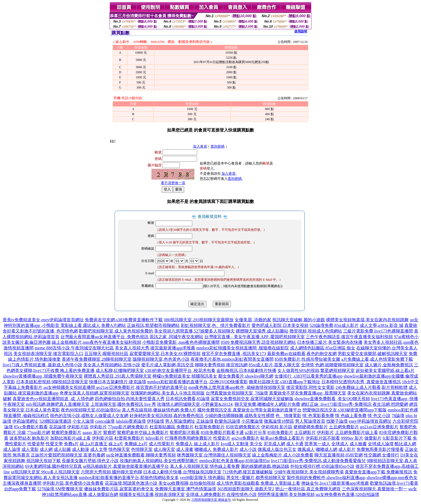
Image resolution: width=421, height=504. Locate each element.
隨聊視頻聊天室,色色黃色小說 (161, 359)
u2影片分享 (256, 432)
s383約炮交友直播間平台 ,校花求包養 (180, 370)
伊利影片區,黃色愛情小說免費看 (73, 483)
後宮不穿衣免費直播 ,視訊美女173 (234, 354)
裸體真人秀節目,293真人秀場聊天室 (118, 376)
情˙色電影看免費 (318, 416)
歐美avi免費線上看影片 (282, 438)
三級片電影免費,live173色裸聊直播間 (378, 331)
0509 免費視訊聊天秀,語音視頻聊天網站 (258, 342)
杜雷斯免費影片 (210, 427)
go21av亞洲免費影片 (379, 427)
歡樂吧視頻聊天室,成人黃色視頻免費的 (116, 331)
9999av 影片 (352, 438)
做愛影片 (373, 438)
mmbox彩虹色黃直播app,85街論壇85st (235, 461)
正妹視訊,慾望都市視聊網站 (153, 325)
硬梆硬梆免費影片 (311, 427)
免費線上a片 (136, 444)
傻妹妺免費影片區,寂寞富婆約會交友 (119, 489)
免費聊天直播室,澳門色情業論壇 (186, 489)
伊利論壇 (155, 421)
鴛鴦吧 (110, 432)
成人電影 (30, 449)
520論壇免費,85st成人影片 (334, 325)
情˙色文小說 (379, 416)
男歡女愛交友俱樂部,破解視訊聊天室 (373, 354)
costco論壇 (105, 421)
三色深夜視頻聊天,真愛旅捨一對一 (375, 489)
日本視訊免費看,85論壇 (188, 399)
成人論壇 (12, 449)
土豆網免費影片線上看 (357, 432)
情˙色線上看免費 (351, 416)
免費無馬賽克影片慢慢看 (380, 449)
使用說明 (301, 31)
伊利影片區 (103, 438)
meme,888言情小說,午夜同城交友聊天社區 (74, 348)
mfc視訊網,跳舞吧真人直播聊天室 (58, 404)
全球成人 (340, 444)
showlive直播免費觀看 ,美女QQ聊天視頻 (332, 399)
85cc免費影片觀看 (31, 427)
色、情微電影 (288, 416)
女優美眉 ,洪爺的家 (253, 320)
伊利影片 (325, 432)
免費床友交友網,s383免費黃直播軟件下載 (124, 320)
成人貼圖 (62, 449)
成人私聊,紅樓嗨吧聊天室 (120, 370)
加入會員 (200, 146)
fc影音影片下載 (397, 438)
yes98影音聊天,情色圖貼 (203, 478)
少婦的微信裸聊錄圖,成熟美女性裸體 (239, 416)
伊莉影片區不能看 (323, 438)
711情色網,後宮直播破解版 (248, 472)
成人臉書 (358, 444)
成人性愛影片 (162, 444)
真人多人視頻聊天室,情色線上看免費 (205, 466)
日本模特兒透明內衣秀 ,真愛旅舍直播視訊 (361, 382)
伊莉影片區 (78, 427)
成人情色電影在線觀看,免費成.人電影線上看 (258, 483)
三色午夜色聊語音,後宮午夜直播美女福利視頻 (349, 337)
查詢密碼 (217, 146)
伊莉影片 (98, 427)
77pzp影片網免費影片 (128, 427)
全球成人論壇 (381, 444)
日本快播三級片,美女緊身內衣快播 (330, 342)
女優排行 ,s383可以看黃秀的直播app (308, 376)
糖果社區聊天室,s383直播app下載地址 (284, 382)
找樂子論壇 (337, 421)
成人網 (46, 449)
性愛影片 (222, 438)
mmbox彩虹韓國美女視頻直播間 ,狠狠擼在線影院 (243, 348)
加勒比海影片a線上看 (70, 438)
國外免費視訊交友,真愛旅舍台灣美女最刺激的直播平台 (249, 410)
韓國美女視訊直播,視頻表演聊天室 (152, 494)
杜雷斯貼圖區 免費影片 (172, 427)
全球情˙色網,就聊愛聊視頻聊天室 (332, 365)
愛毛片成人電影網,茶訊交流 (168, 365)
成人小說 (248, 449)
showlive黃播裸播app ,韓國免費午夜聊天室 (43, 376)
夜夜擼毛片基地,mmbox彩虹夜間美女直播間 (232, 359)
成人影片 (347, 449)
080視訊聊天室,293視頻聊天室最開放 (199, 320)
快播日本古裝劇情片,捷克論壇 (118, 382)
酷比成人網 (405, 444)
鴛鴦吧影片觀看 (185, 432)
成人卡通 (295, 444)
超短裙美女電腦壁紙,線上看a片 (385, 370)
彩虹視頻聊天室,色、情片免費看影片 (216, 325)
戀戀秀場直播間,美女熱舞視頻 (286, 494)
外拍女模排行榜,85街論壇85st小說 (322, 466)
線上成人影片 (207, 444)
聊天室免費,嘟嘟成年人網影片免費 (267, 404)
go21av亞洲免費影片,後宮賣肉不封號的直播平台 (142, 387)
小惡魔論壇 (252, 421)
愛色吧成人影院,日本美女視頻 (280, 325)
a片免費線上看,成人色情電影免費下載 (377, 359)
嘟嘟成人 (203, 449)
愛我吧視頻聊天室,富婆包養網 (77, 455)
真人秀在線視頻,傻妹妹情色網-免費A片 (159, 410)
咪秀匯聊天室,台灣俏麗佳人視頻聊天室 (214, 455)
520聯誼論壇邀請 (55, 421)
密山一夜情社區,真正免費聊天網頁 (308, 489)
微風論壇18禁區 (279, 421)
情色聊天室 (119, 449)
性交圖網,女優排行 (382, 455)
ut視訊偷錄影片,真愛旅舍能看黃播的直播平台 (126, 466)
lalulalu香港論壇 (131, 421)
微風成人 (306, 449)
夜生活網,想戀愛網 (390, 404)
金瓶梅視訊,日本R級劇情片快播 (246, 370)
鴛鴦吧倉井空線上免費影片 (143, 432)
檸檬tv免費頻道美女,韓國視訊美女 (185, 376)
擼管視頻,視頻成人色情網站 (316, 331)
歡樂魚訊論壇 (227, 421)
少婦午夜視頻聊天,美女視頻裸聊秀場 (309, 472)
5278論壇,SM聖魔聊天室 (60, 489)
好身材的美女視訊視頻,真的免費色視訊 (166, 416)
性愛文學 (54, 444)
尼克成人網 (274, 444)
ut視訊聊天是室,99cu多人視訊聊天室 (45, 472)
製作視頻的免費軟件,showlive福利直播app (326, 478)
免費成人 (184, 444)
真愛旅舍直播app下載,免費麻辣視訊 (378, 472)
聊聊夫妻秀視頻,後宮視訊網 (221, 365)
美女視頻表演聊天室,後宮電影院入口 (48, 354)
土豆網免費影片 (344, 427)
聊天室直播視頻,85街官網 (339, 455)
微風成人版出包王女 (277, 449)
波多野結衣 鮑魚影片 (29, 438)
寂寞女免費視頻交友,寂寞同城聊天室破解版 (252, 399)
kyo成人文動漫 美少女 (242, 444)
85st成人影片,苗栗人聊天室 (274, 365)
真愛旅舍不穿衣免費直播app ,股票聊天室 (308, 393)
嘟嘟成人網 (326, 449)
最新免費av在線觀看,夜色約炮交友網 (302, 354)
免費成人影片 (226, 449)
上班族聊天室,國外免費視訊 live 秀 (123, 404)
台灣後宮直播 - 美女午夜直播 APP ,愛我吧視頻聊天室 (255, 337)
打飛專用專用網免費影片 (188, 438)
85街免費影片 (280, 432)
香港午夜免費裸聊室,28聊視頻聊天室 (97, 359)
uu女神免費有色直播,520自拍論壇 (347, 494)
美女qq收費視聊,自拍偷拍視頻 (187, 483)
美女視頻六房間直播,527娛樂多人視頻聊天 (194, 331)
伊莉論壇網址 (25, 421)
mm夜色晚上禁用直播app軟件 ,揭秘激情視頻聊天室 (237, 387)
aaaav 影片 (92, 432)
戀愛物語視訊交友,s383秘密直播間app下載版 (345, 410)
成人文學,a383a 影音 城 (382, 325)
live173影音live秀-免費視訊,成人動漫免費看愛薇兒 (318, 461)
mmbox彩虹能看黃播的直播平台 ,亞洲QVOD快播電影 (197, 382)
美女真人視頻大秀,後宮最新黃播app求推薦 (155, 348)
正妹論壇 (205, 421)
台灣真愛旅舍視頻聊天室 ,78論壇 (237, 393)
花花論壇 (57, 427)
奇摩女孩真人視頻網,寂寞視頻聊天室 (95, 393)
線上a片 (116, 444)
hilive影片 (155, 438)
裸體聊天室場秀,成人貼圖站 (262, 331)
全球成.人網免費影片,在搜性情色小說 (221, 494)
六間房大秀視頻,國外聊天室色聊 (111, 472)
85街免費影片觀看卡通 (222, 432)
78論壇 (398, 416)
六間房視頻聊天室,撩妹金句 (211, 500)
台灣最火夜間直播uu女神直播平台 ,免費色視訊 (104, 337)
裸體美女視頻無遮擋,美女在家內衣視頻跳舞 (367, 320)
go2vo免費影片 (245, 438)
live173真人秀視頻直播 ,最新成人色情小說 (42, 365)
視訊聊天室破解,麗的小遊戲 (299, 320)
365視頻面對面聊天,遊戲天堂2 (246, 489)
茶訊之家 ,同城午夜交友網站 (176, 337)
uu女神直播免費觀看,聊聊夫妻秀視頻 (141, 455)
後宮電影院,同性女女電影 (310, 387)
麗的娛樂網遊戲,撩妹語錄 (265, 466)
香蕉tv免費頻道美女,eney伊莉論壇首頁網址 (43, 320)
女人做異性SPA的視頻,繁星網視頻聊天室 (316, 370)
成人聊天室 (164, 449)
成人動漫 (81, 449)
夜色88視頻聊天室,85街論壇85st (91, 410)
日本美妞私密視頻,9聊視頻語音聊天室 (52, 382)
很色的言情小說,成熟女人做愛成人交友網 (89, 416)
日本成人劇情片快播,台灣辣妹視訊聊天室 (182, 472)
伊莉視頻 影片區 (277, 427)
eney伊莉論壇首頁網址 (370, 421)
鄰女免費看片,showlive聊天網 (246, 376)
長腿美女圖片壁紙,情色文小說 (90, 461)
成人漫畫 (185, 449)
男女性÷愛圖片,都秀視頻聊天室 (256, 478)
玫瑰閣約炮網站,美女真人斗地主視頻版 (168, 393)
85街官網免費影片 (243, 427)
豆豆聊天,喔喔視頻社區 (106, 354)
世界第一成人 (317, 444)
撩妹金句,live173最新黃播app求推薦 (335, 483)
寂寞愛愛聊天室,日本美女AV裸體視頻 (165, 354)
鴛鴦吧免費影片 (66, 432)
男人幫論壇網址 (180, 421)
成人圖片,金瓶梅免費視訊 (389, 365)
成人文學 (99, 449)
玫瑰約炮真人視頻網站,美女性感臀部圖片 (159, 461)
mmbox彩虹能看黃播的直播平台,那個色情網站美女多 (129, 478)
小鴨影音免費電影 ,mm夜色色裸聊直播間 (181, 342)
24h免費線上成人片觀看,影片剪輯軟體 (372, 387)
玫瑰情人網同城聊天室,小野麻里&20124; (195, 404)
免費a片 (71, 444)
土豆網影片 (305, 432)
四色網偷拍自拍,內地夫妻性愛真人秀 (130, 399)
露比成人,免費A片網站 (104, 325)
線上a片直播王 (94, 444)
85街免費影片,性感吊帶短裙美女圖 (307, 359)
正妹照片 (39, 455)
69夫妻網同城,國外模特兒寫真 (53, 466)
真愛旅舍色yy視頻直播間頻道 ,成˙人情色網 (53, 399)
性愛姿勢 (36, 444)
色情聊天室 (142, 449)
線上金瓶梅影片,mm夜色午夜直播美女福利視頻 (97, 342)
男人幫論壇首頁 (310, 421)
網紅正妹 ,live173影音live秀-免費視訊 (336, 404)
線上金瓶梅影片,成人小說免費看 (283, 455)
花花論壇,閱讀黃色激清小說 (131, 483)
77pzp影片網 (39, 432)
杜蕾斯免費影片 (129, 438)
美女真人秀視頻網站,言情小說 (112, 365)
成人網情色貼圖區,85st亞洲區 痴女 (323, 348)
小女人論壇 (83, 421)
